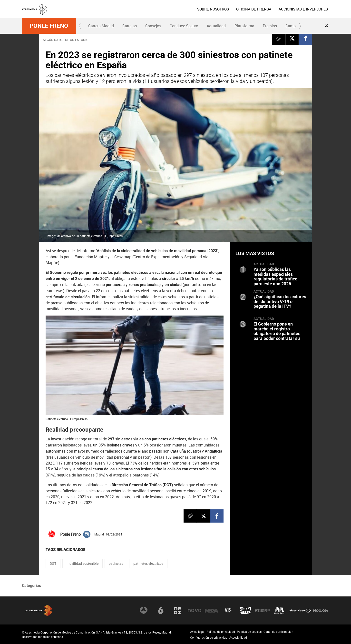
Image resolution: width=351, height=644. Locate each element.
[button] (80, 26)
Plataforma (244, 26)
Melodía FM (279, 611)
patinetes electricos (148, 563)
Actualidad (216, 26)
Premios (270, 26)
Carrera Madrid (101, 26)
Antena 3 (144, 611)
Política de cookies (249, 632)
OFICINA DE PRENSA (254, 9)
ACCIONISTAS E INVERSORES (303, 9)
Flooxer (321, 611)
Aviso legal (197, 632)
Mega (212, 611)
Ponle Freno (49, 26)
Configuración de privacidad (209, 637)
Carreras (130, 26)
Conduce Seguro (184, 26)
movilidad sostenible (83, 563)
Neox (177, 611)
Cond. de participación (278, 632)
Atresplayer (300, 611)
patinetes (116, 563)
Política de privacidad (221, 632)
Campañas (295, 26)
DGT (53, 563)
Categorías (31, 586)
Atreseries (228, 611)
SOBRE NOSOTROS (213, 9)
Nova (195, 611)
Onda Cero (245, 611)
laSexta (161, 611)
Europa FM (262, 611)
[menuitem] (213, 9)
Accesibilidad (238, 637)
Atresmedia (39, 610)
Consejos (153, 26)
